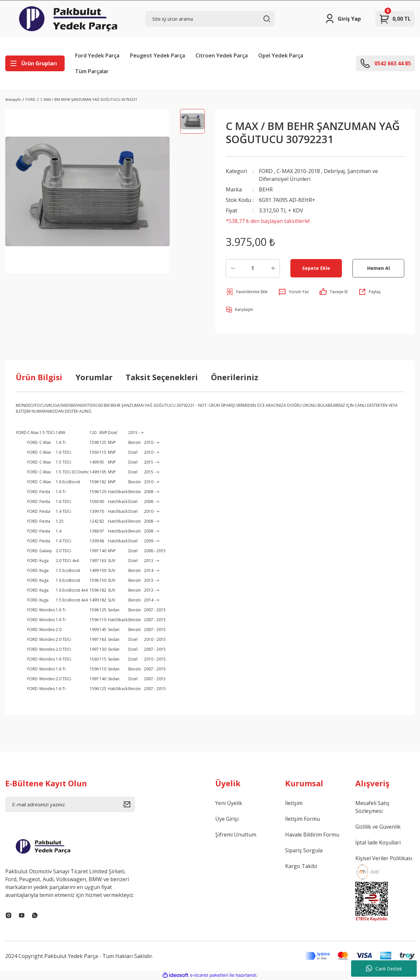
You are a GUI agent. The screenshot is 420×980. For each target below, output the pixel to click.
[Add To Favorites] (247, 292)
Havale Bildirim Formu (312, 835)
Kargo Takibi (301, 866)
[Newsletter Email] (70, 804)
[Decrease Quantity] (233, 268)
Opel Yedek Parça (281, 55)
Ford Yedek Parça (97, 55)
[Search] (210, 19)
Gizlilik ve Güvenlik (378, 827)
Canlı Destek (384, 969)
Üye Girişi (227, 819)
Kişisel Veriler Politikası (384, 858)
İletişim (294, 803)
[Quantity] (253, 268)
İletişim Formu (303, 819)
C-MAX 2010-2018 (298, 171)
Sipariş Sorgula (304, 850)
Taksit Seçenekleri (162, 377)
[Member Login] (343, 19)
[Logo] (68, 19)
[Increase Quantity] (273, 268)
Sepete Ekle (316, 268)
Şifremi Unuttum (236, 835)
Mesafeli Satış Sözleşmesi (372, 807)
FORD (266, 171)
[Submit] (129, 804)
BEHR (266, 189)
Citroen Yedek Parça (222, 55)
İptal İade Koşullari (378, 842)
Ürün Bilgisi (39, 377)
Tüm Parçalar (92, 71)
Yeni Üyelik (229, 803)
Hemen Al (378, 268)
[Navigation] (35, 63)
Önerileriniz (235, 377)
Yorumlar (94, 377)
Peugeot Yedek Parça (157, 55)
